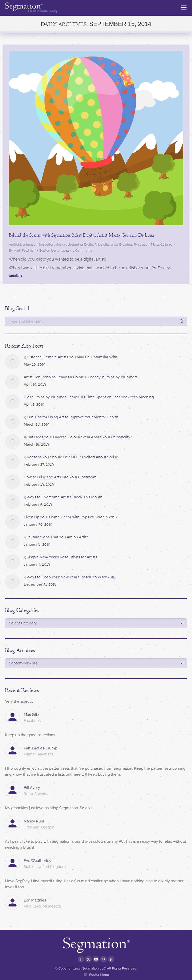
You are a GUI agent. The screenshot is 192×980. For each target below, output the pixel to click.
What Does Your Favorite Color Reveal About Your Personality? (78, 437)
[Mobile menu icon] (184, 8)
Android (15, 244)
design (61, 244)
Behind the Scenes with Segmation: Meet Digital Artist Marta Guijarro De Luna (81, 235)
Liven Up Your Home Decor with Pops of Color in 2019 (70, 517)
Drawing (126, 244)
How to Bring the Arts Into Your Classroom (60, 477)
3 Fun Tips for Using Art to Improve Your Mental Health (71, 417)
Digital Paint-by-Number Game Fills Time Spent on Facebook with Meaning (89, 397)
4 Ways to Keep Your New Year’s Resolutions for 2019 (70, 577)
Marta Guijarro (162, 244)
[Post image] (12, 362)
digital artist (109, 244)
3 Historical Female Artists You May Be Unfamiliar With (70, 357)
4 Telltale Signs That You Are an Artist (56, 537)
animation (30, 244)
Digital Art (92, 244)
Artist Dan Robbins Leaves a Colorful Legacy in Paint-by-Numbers (81, 377)
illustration (141, 244)
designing (75, 244)
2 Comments (82, 250)
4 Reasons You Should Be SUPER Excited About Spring (71, 457)
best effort (47, 244)
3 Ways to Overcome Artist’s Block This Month (63, 497)
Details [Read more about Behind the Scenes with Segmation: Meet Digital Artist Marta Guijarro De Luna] (14, 276)
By (22, 250)
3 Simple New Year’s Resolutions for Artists (60, 557)
